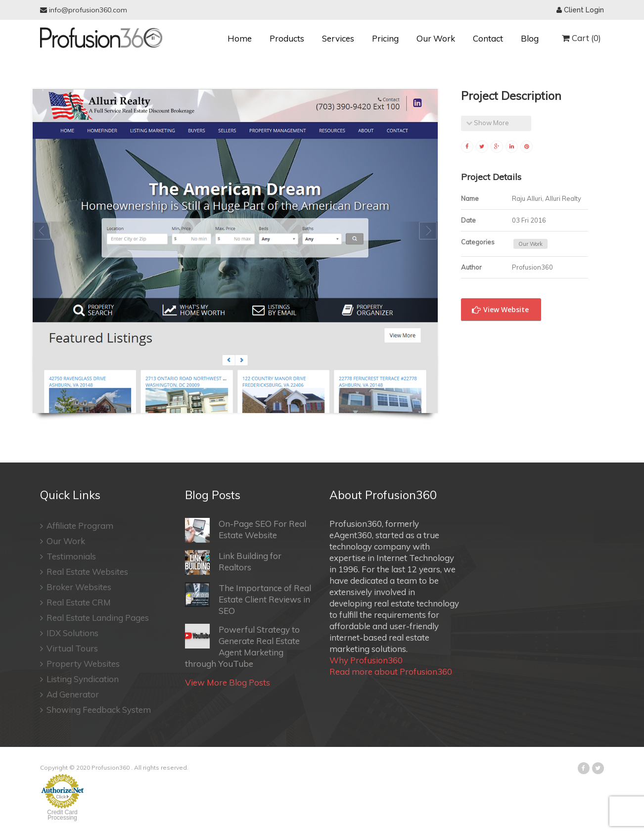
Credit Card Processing (62, 815)
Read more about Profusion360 (391, 671)
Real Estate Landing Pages (94, 618)
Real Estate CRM (75, 602)
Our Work (436, 38)
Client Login (580, 10)
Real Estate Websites (84, 572)
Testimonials (68, 556)
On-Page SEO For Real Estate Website (246, 530)
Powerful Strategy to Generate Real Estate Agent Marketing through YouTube (242, 646)
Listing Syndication (79, 679)
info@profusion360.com (84, 10)
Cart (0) (581, 38)
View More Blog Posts (228, 682)
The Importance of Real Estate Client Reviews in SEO (248, 599)
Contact (488, 38)
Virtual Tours (69, 648)
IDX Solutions (69, 633)
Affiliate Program (77, 526)
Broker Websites (76, 587)
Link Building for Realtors (233, 562)
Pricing (385, 38)
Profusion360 (111, 767)
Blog (530, 38)
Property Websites (80, 664)
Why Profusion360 (366, 660)
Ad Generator (69, 694)
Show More (487, 123)
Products (287, 38)
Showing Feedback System (95, 710)
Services (338, 38)
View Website (500, 310)
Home (240, 38)
